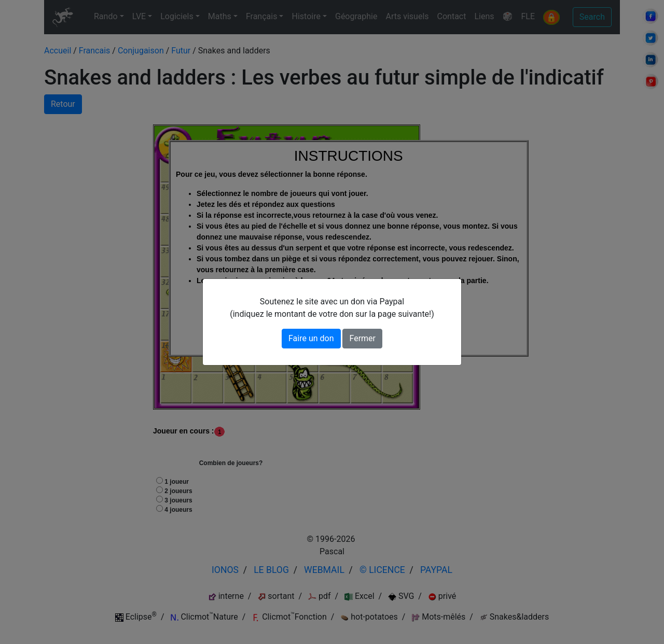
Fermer (362, 338)
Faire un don (311, 338)
